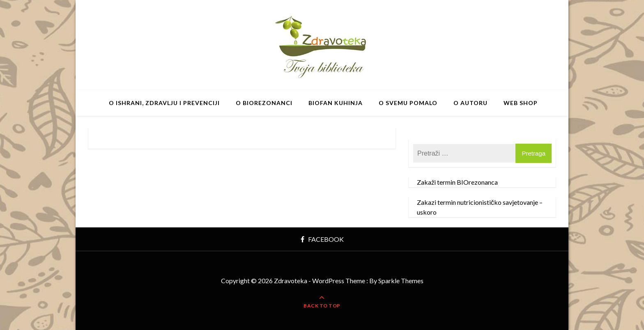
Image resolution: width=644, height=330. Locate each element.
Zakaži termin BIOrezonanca (457, 182)
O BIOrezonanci (264, 103)
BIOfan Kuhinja (336, 103)
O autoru (470, 103)
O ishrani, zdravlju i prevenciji (164, 103)
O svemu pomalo (408, 103)
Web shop (521, 103)
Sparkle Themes (401, 281)
